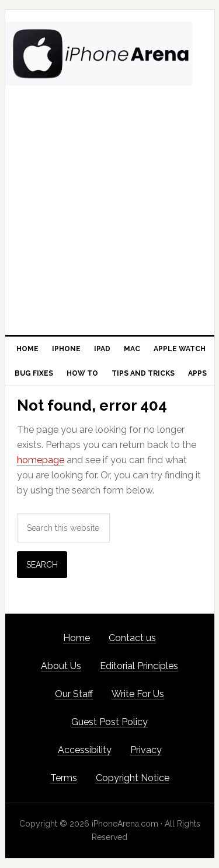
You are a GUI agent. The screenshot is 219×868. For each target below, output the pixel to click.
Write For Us (138, 694)
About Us (61, 666)
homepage (41, 460)
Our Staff (74, 694)
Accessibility (85, 750)
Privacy (146, 750)
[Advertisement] (109, 220)
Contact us (132, 638)
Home (77, 638)
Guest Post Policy (109, 722)
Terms (64, 778)
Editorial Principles (139, 666)
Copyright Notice (133, 778)
